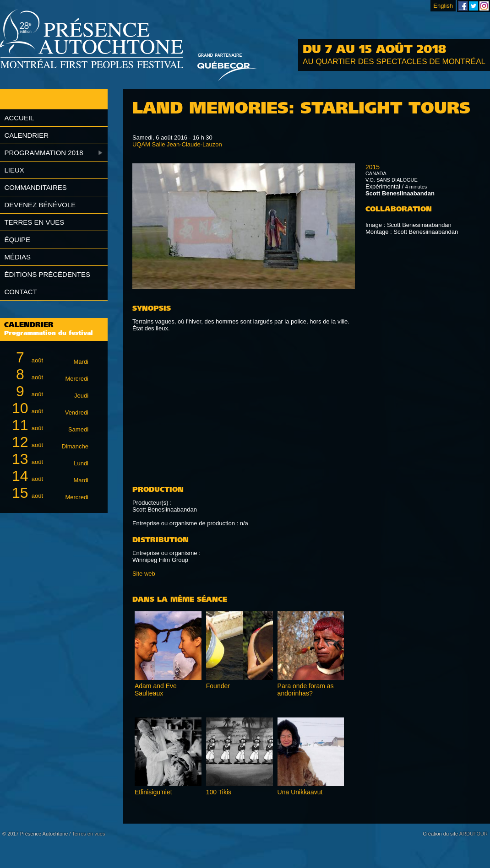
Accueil (19, 118)
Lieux (14, 170)
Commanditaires (35, 187)
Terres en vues (34, 222)
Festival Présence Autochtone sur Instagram (484, 6)
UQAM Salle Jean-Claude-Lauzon (177, 144)
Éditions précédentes (47, 274)
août (49, 358)
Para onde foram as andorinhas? (306, 690)
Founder (218, 686)
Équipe (17, 240)
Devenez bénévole (40, 205)
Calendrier (26, 135)
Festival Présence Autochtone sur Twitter (474, 6)
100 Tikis (219, 792)
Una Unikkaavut (300, 792)
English (443, 6)
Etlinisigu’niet (153, 792)
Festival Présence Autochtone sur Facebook (463, 6)
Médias (17, 257)
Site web (144, 574)
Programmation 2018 (44, 153)
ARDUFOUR (474, 834)
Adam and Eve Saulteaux (156, 690)
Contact (20, 292)
